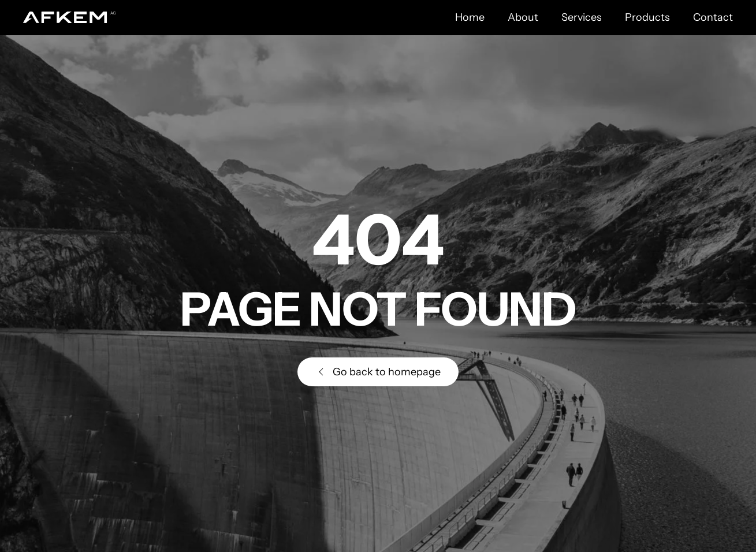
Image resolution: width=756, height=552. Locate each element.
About (523, 17)
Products (647, 17)
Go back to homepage (378, 372)
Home (470, 17)
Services (582, 17)
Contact (713, 17)
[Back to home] (69, 17)
